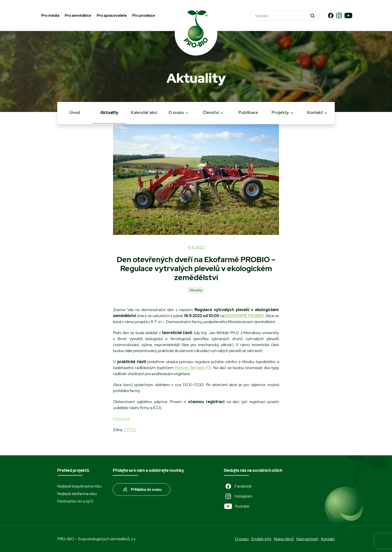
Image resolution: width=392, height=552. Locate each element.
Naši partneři (307, 539)
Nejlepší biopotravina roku (79, 486)
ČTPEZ (130, 430)
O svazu (176, 112)
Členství (211, 112)
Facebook (238, 486)
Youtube (236, 506)
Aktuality (109, 112)
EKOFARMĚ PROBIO (244, 316)
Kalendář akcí (144, 112)
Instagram (238, 496)
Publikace (248, 112)
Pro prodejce (144, 15)
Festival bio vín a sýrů (75, 501)
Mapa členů (284, 539)
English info (261, 539)
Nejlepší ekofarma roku (77, 494)
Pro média (50, 15)
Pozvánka (121, 419)
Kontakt (315, 112)
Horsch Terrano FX (193, 368)
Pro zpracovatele (112, 15)
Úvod (75, 112)
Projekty (280, 112)
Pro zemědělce (78, 15)
